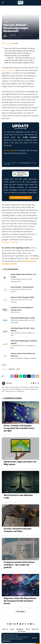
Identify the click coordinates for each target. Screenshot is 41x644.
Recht (18, 369)
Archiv (7, 22)
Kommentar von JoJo (10, 242)
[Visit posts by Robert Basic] (5, 36)
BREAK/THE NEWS (10, 458)
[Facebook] (31, 383)
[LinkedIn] (15, 624)
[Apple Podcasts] (23, 624)
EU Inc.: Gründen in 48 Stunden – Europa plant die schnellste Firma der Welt (19, 428)
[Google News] (10, 624)
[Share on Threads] (29, 376)
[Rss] (38, 383)
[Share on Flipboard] (16, 376)
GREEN (7, 525)
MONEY (7, 422)
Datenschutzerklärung (25, 163)
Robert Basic (13, 35)
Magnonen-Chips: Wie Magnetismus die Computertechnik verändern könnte (20, 601)
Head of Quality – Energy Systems (22, 287)
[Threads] (28, 624)
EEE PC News (7, 43)
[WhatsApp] (25, 624)
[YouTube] (34, 383)
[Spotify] (20, 624)
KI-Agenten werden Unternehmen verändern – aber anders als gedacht (19, 565)
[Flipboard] (18, 624)
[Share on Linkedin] (25, 376)
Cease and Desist (9, 70)
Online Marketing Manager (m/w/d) (23, 318)
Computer (12, 369)
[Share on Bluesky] (33, 376)
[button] (34, 638)
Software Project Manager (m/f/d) (22, 297)
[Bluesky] (31, 624)
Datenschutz (6, 641)
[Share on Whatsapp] (20, 376)
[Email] (37, 376)
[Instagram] (36, 383)
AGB (8, 164)
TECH (13, 422)
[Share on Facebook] (12, 376)
